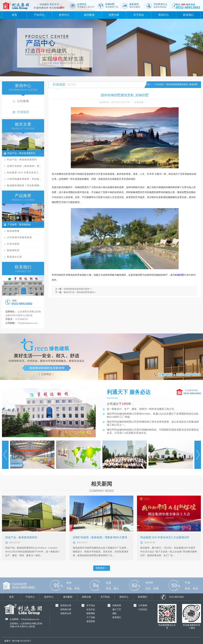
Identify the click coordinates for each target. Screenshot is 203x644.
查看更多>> (101, 568)
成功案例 (89, 15)
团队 (115, 613)
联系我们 (188, 15)
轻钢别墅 (112, 6)
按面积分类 (66, 613)
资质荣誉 (91, 621)
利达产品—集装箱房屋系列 (21, 153)
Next (198, 455)
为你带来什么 (160, 6)
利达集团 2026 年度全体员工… (24, 173)
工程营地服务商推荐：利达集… (24, 179)
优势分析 (114, 15)
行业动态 (23, 112)
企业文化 (91, 609)
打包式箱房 (13, 244)
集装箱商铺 (13, 231)
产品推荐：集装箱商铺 (19, 225)
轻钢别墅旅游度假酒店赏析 (77, 289)
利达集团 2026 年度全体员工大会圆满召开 (165, 537)
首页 (14, 15)
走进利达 (86, 6)
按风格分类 (66, 609)
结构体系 (117, 605)
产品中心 (39, 15)
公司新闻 (23, 101)
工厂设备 (91, 617)
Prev (5, 455)
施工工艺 (117, 609)
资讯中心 (164, 15)
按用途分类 (66, 605)
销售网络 (91, 613)
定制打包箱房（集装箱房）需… (24, 166)
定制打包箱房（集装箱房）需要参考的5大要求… (101, 537)
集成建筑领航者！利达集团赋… (24, 185)
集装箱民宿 (13, 250)
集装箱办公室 (14, 257)
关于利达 (139, 15)
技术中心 (64, 15)
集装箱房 (135, 6)
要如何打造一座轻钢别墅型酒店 (79, 292)
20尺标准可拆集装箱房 (19, 237)
